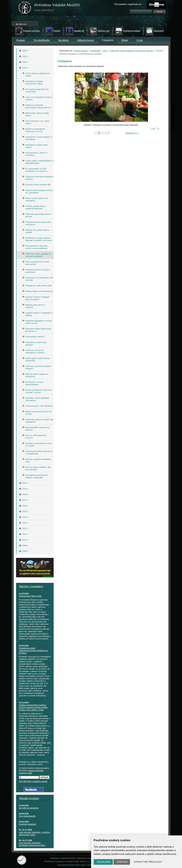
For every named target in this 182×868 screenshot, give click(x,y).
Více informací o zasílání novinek (33, 781)
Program (21, 40)
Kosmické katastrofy (28, 824)
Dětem (125, 40)
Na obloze (63, 40)
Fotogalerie (95, 51)
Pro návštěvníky (42, 40)
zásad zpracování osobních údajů (31, 772)
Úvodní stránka (80, 51)
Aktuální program (29, 798)
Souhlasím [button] (104, 862)
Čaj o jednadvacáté (27, 816)
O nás (140, 40)
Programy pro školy (32, 31)
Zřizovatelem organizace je (128, 4)
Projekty (57, 31)
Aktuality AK (79, 31)
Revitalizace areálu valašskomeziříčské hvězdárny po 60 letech (33, 651)
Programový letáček (132, 31)
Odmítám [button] (122, 862)
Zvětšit (155, 129)
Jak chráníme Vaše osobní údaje (71, 865)
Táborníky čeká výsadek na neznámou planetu (132, 51)
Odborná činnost (85, 40)
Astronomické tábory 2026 (30, 596)
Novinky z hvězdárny (31, 586)
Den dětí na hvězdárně (29, 808)
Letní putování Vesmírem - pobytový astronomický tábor (35, 834)
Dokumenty (159, 31)
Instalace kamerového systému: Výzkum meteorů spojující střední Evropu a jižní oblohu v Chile (33, 707)
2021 (105, 51)
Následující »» (132, 133)
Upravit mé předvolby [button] (148, 862)
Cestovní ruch (104, 31)
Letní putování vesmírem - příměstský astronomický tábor (32, 844)
